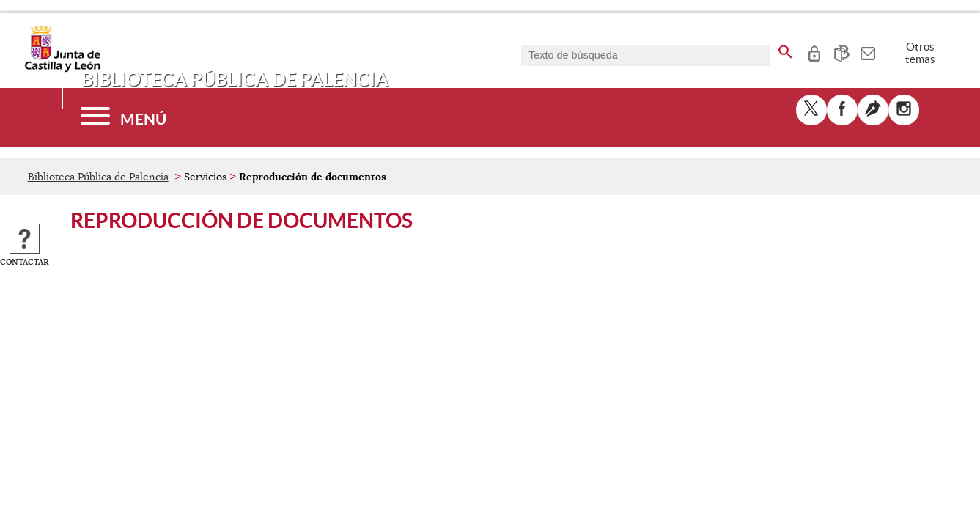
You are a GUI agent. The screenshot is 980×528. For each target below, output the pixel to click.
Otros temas (920, 53)
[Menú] (124, 118)
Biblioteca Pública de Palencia (98, 177)
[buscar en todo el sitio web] (785, 49)
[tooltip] (814, 51)
